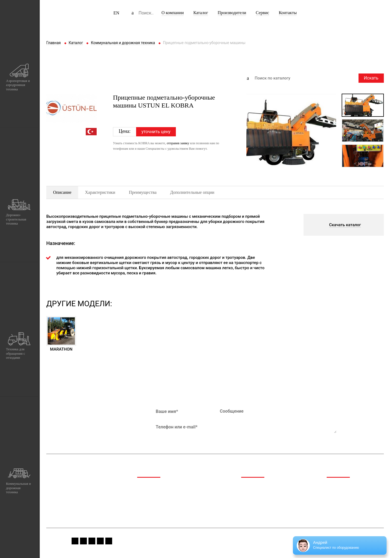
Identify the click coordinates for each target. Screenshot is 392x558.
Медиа (333, 486)
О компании (173, 13)
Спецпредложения (344, 493)
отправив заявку (178, 143)
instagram (83, 541)
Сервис (263, 13)
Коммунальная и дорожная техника (170, 507)
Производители (232, 13)
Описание (62, 192)
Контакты (288, 13)
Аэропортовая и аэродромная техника (172, 486)
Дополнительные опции (192, 192)
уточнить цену (156, 132)
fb (75, 541)
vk (100, 541)
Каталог (201, 13)
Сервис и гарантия (344, 500)
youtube (92, 541)
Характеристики (100, 192)
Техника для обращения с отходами (170, 500)
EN (116, 13)
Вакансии (336, 507)
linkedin (109, 541)
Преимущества (143, 192)
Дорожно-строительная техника (167, 493)
